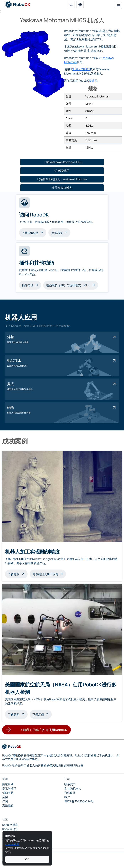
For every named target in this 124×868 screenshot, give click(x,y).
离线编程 (8, 806)
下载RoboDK (30, 233)
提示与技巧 (9, 788)
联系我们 (70, 784)
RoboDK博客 (10, 825)
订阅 (5, 801)
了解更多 (18, 574)
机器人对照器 (81, 69)
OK (27, 859)
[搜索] (71, 4)
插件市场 (28, 285)
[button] (80, 4)
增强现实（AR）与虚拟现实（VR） (68, 285)
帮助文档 (8, 793)
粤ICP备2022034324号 (79, 801)
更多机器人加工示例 (45, 574)
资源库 (93, 81)
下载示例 (38, 714)
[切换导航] (118, 5)
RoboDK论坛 (10, 829)
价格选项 (57, 233)
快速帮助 (8, 784)
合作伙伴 (70, 793)
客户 (67, 797)
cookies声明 (12, 844)
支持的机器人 (73, 788)
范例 (5, 797)
